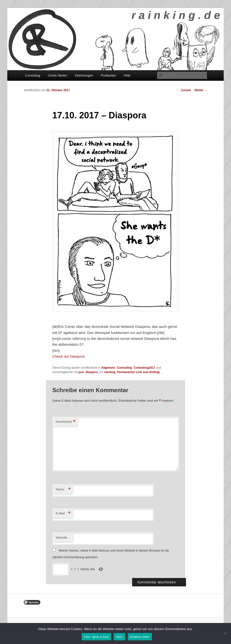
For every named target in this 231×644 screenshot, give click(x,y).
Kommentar (66, 422)
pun (81, 372)
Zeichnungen (84, 75)
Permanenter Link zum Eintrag (138, 372)
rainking (110, 372)
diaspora (92, 372)
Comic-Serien (57, 75)
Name (63, 490)
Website (62, 538)
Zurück (184, 90)
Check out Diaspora (69, 356)
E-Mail (63, 514)
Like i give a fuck (96, 637)
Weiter (201, 90)
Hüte (127, 75)
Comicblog (32, 75)
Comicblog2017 (144, 368)
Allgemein (108, 368)
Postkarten (108, 75)
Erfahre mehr (140, 637)
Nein (119, 637)
